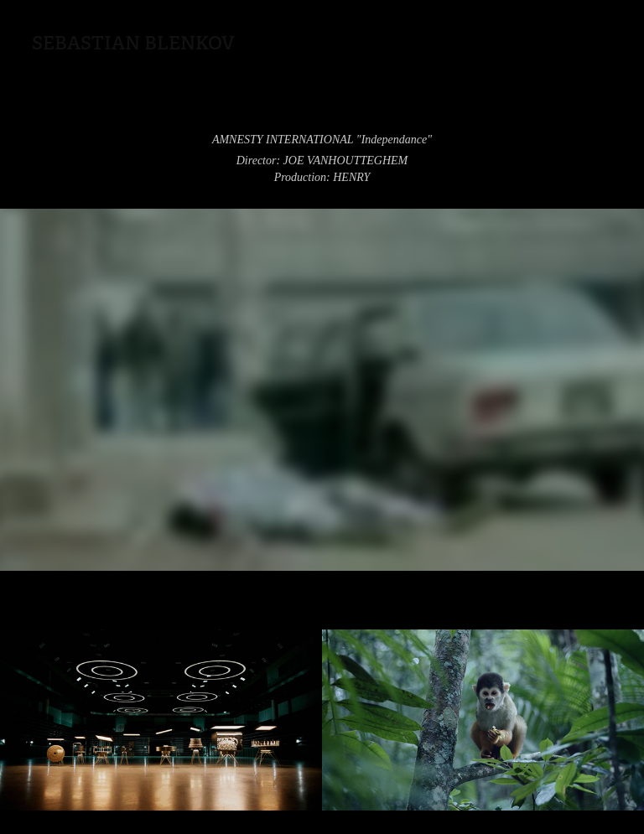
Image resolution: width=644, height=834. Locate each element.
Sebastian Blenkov (133, 43)
